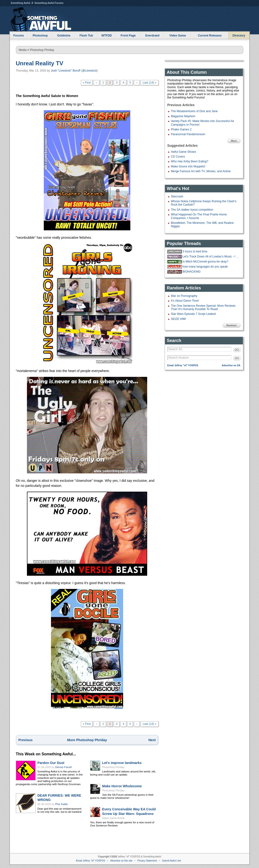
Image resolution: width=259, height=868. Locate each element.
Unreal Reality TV (40, 63)
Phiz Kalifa (62, 804)
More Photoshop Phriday (87, 740)
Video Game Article (114, 818)
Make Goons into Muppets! (188, 166)
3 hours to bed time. (195, 251)
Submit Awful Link (172, 861)
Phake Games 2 (181, 129)
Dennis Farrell (63, 767)
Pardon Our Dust (51, 763)
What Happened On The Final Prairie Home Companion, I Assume (199, 216)
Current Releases (210, 36)
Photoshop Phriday (42, 50)
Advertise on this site (121, 861)
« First (87, 83)
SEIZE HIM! (179, 319)
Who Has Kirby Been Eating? (190, 161)
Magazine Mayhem (183, 116)
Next (152, 740)
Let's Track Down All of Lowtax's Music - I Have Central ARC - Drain (211, 257)
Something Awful (21, 3)
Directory (239, 36)
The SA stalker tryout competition (192, 210)
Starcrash (177, 196)
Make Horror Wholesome (122, 786)
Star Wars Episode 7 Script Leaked (193, 314)
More (234, 141)
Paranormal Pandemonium (188, 134)
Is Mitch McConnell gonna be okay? (205, 262)
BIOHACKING (192, 272)
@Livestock (89, 71)
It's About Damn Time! (185, 301)
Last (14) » (149, 83)
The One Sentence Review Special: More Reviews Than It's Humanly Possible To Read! (203, 307)
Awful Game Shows (184, 152)
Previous (26, 740)
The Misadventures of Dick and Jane (194, 111)
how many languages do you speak (205, 267)
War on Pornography (184, 296)
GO (237, 350)
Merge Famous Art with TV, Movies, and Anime (201, 171)
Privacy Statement (147, 861)
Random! (231, 325)
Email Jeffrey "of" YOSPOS (183, 365)
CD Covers (178, 157)
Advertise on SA (231, 365)
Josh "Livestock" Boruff (65, 71)
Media (23, 50)
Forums (19, 36)
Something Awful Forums (49, 3)
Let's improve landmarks (122, 763)
